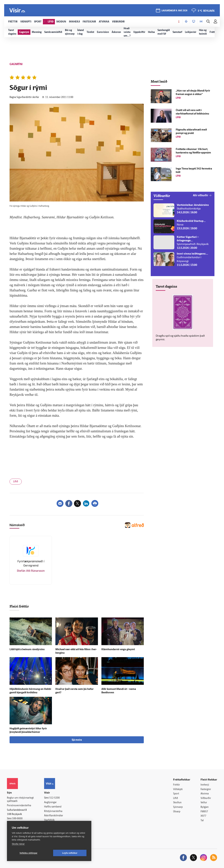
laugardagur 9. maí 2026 (174, 11)
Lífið (16, 482)
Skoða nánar (18, 844)
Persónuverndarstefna (19, 806)
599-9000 (17, 819)
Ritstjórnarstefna (53, 811)
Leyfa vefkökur (70, 853)
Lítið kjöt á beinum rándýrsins (27, 650)
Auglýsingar (50, 802)
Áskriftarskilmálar (54, 816)
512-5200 (55, 798)
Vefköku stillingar (29, 853)
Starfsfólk (49, 820)
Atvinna (205, 794)
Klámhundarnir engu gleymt (118, 650)
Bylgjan (205, 807)
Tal (202, 821)
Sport (176, 794)
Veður (204, 803)
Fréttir (177, 785)
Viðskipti (178, 789)
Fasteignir (206, 789)
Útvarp (177, 812)
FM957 (204, 812)
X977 (203, 816)
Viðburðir (206, 798)
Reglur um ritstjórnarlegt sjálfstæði (20, 800)
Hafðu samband (53, 807)
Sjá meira (77, 740)
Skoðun (177, 803)
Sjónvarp (178, 807)
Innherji (205, 785)
